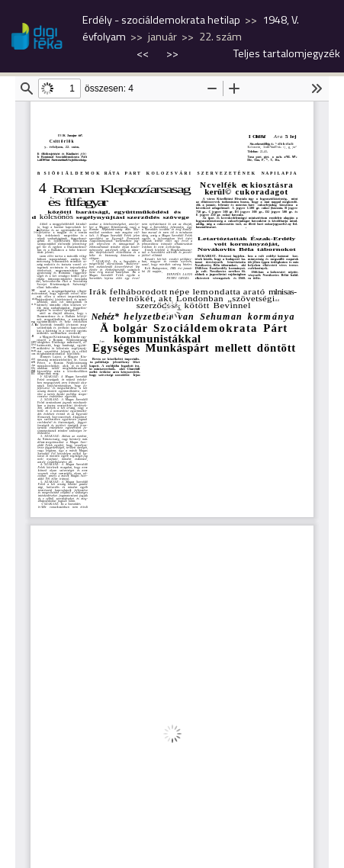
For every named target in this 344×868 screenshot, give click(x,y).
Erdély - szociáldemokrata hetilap (161, 20)
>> (172, 53)
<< (144, 53)
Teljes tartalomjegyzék (287, 53)
